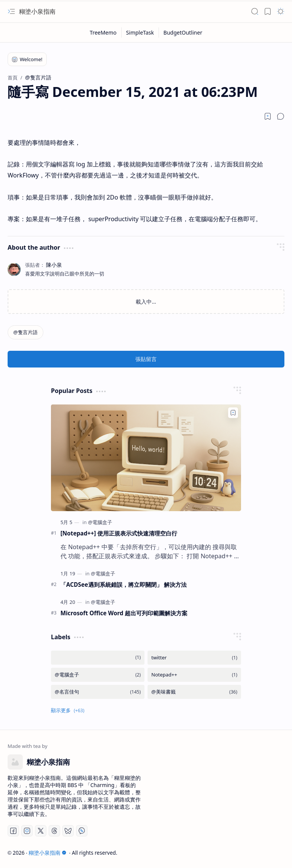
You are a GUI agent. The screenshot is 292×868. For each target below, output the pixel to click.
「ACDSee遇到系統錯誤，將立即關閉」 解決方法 (124, 584)
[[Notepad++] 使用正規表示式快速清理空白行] (146, 458)
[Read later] (268, 116)
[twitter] (194, 658)
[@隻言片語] (25, 332)
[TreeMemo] (103, 32)
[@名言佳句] (98, 692)
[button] (11, 11)
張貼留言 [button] (146, 359)
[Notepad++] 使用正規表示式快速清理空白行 (119, 533)
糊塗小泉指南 (37, 11)
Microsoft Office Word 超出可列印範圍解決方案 (124, 613)
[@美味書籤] (194, 692)
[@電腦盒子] (100, 522)
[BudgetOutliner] (183, 32)
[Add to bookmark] (233, 413)
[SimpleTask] (140, 32)
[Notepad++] (194, 675)
